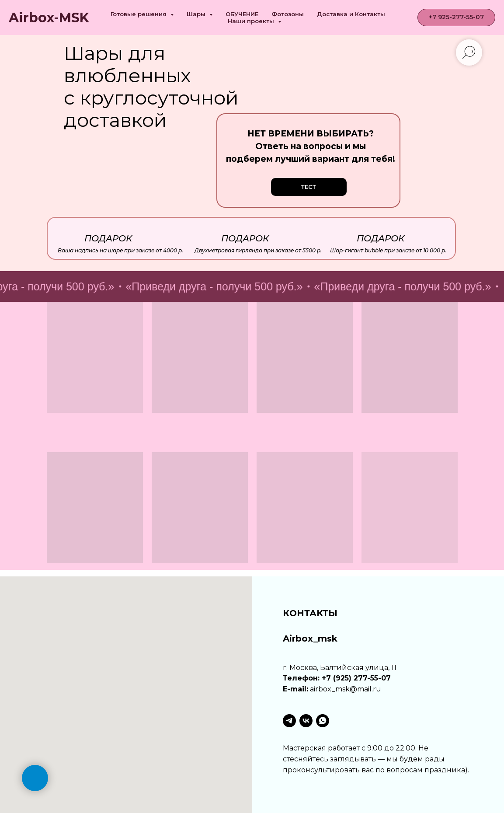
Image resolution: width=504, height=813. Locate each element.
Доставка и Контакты (351, 14)
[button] (309, 187)
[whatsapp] (323, 721)
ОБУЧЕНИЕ (242, 14)
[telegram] (289, 721)
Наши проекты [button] (252, 21)
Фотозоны (288, 14)
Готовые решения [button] (139, 14)
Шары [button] (197, 14)
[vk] (306, 721)
